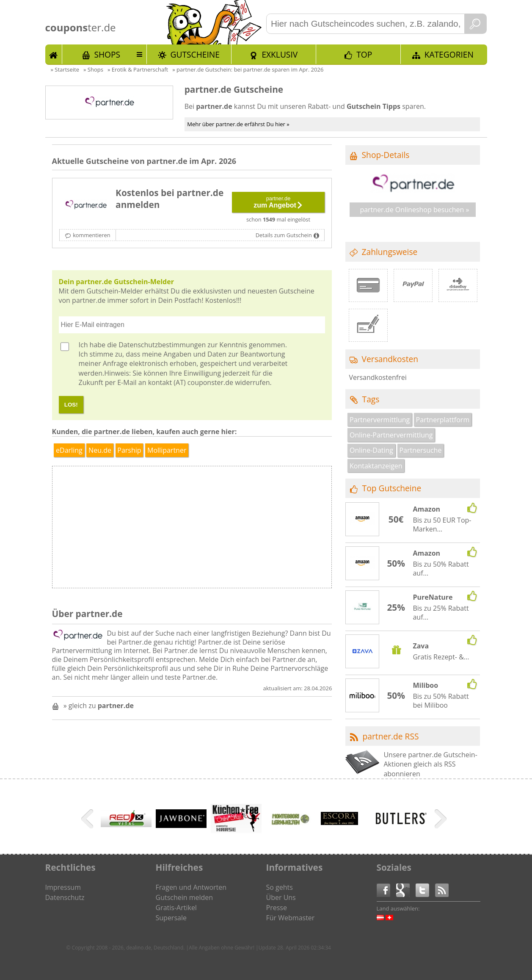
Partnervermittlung (380, 420)
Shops (107, 54)
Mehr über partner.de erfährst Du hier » (238, 124)
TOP (364, 54)
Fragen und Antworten (191, 887)
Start (54, 54)
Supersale (171, 918)
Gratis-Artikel (176, 908)
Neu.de (100, 450)
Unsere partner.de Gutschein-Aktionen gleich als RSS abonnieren (430, 764)
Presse (277, 908)
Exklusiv (280, 54)
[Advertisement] (262, 529)
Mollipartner (167, 450)
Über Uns (281, 897)
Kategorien (449, 54)
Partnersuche (420, 450)
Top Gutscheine (392, 488)
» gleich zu (99, 706)
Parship (129, 450)
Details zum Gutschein (284, 235)
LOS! (71, 405)
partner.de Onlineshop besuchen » (414, 210)
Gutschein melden (185, 897)
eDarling (69, 450)
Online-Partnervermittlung (391, 435)
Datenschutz (65, 897)
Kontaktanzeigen (376, 466)
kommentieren (91, 235)
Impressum (63, 887)
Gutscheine (195, 54)
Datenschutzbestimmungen (162, 345)
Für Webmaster (291, 918)
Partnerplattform (443, 420)
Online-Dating (371, 450)
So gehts (280, 887)
